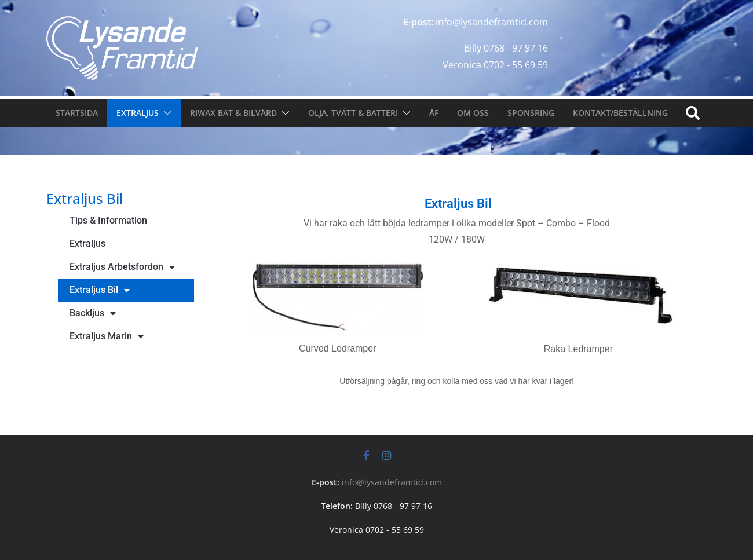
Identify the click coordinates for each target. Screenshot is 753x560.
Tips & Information (108, 220)
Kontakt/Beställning (620, 113)
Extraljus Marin (107, 336)
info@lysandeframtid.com (392, 482)
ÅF (434, 113)
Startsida (77, 113)
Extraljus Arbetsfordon (122, 267)
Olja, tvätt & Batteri (353, 113)
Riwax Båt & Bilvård (233, 113)
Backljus (93, 313)
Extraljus (138, 113)
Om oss (473, 113)
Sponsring (531, 113)
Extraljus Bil (100, 290)
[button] (165, 113)
